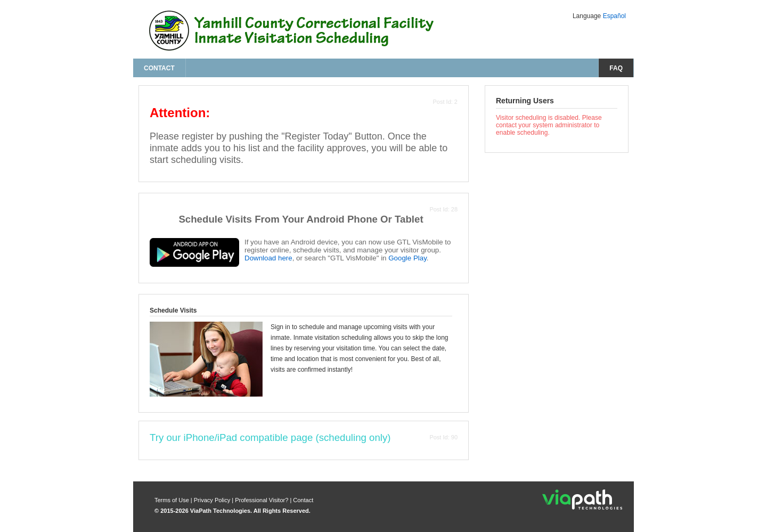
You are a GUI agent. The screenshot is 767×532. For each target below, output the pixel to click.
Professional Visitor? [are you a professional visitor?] (262, 500)
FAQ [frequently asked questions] (616, 68)
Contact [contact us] (159, 68)
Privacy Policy (213, 500)
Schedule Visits (173, 310)
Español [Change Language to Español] (614, 16)
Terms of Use (173, 500)
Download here (268, 258)
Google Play (407, 258)
